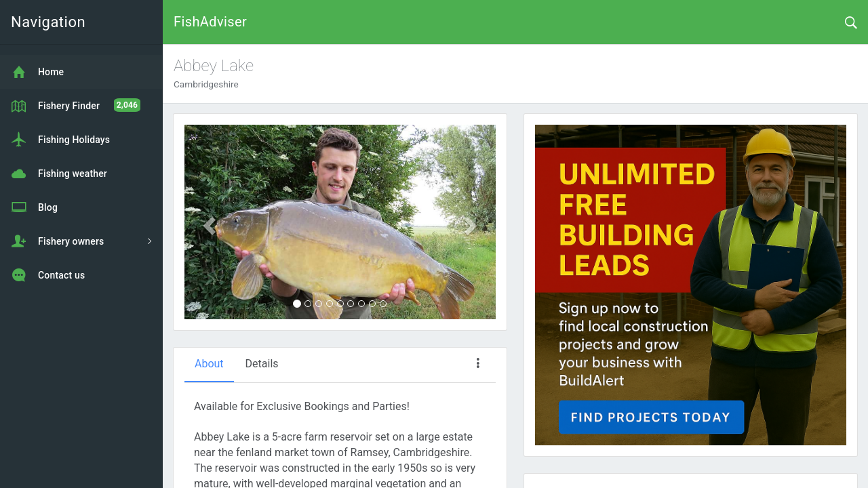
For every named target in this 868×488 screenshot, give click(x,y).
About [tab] (209, 364)
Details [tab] (262, 364)
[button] (208, 222)
